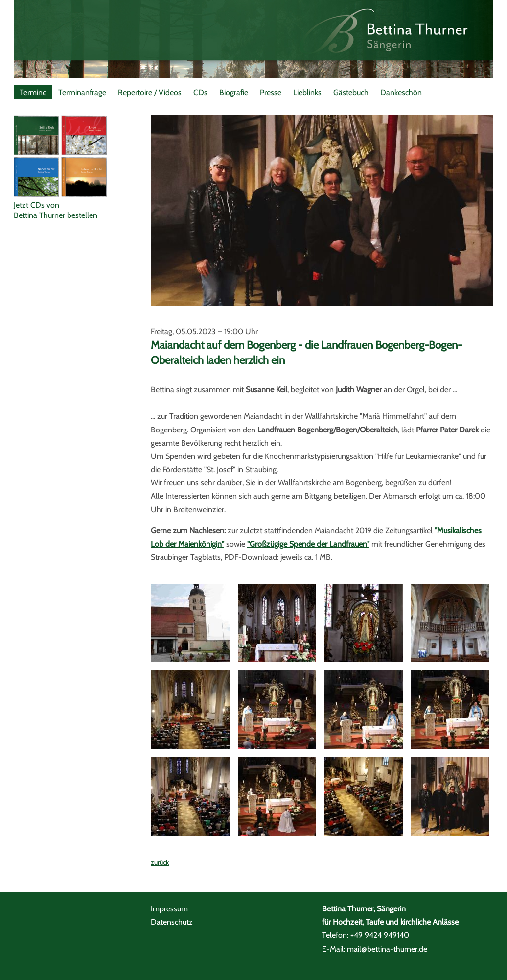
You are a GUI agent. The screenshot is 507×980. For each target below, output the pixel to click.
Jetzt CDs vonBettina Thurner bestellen (56, 210)
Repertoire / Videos (150, 92)
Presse (271, 92)
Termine (33, 92)
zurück (160, 862)
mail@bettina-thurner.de (387, 949)
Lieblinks (307, 92)
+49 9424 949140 (380, 935)
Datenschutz (172, 922)
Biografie (234, 92)
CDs (200, 92)
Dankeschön (401, 92)
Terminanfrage (82, 92)
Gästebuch (351, 92)
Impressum (169, 909)
